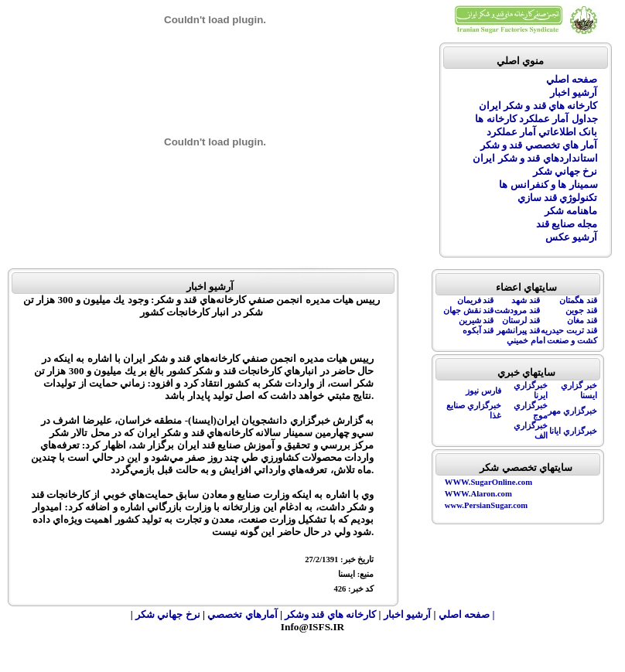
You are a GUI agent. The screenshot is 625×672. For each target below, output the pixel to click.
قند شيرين (476, 321)
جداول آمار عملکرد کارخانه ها (536, 119)
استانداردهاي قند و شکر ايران (535, 158)
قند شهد (526, 300)
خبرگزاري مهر (572, 411)
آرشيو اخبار (574, 92)
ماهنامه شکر (571, 211)
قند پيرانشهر (518, 331)
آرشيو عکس (571, 237)
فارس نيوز (483, 391)
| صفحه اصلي (467, 614)
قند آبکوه (478, 331)
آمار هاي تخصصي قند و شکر (539, 145)
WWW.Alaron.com (478, 494)
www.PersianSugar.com (486, 505)
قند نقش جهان (468, 310)
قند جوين (581, 310)
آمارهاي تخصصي (244, 614)
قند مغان (582, 321)
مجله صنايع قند (567, 224)
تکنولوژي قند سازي (558, 198)
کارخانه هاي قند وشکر (331, 614)
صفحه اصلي (572, 79)
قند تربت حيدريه (569, 331)
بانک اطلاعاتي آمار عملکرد (542, 132)
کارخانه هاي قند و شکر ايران (538, 106)
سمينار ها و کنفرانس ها (548, 184)
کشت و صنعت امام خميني (552, 341)
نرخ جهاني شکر (565, 171)
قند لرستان (521, 321)
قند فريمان (476, 300)
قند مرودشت (517, 310)
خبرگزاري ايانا (573, 431)
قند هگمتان (578, 300)
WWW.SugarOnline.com (488, 482)
